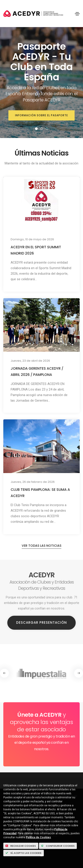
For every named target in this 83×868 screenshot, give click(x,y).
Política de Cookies (38, 837)
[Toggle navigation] (77, 14)
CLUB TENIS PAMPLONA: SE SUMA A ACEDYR (40, 493)
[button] (36, 129)
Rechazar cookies (21, 846)
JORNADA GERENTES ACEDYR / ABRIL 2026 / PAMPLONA (37, 372)
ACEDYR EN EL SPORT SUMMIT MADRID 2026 (36, 250)
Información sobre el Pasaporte (41, 115)
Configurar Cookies (58, 846)
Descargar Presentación (41, 622)
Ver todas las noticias (41, 546)
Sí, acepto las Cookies (23, 853)
